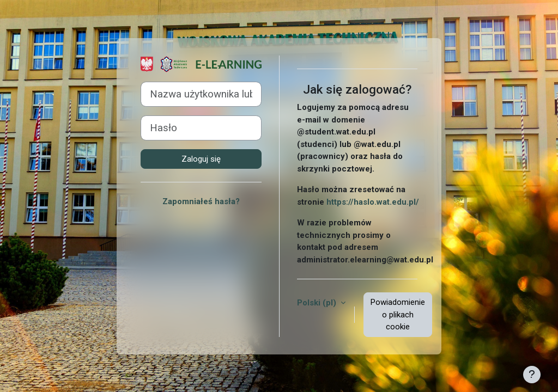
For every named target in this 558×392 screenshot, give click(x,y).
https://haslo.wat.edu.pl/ (373, 202)
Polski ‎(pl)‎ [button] (318, 303)
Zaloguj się (201, 159)
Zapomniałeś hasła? (201, 201)
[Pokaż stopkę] (532, 375)
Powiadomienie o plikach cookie (398, 314)
